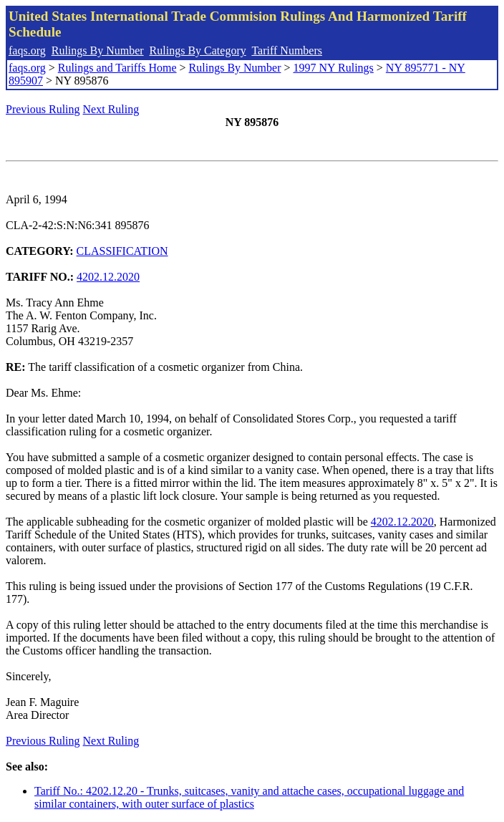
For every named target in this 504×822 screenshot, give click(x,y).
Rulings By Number (98, 50)
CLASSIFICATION (122, 251)
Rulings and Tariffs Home (117, 68)
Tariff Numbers (287, 50)
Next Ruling (111, 109)
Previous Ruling (43, 109)
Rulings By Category (198, 50)
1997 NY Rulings (334, 68)
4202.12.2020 (108, 277)
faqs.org (27, 50)
